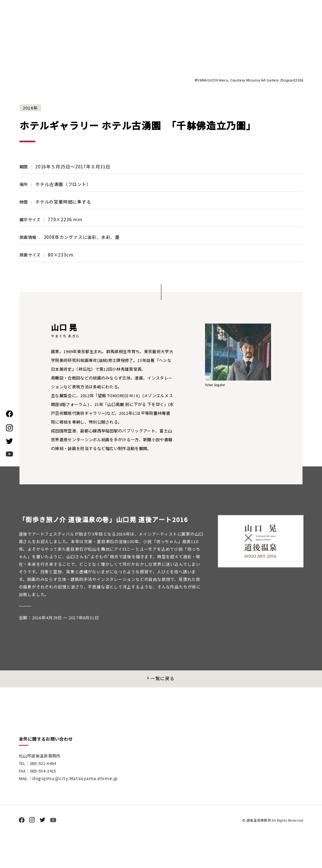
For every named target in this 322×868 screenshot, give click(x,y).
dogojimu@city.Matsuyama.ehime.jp (78, 806)
